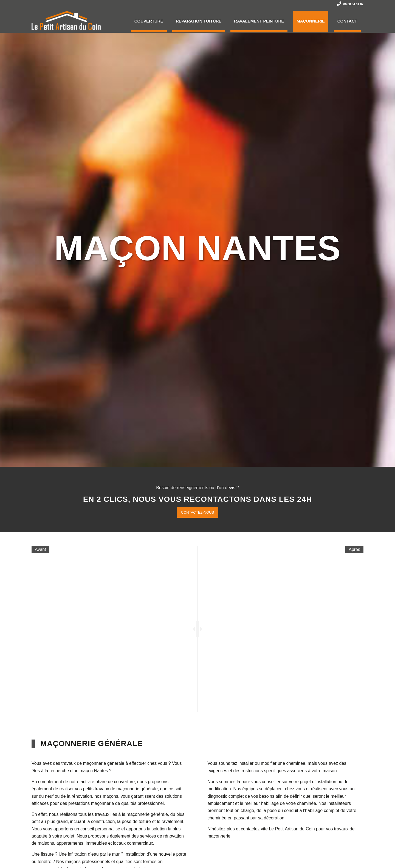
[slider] (198, 629)
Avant (40, 549)
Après (354, 549)
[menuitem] (149, 20)
